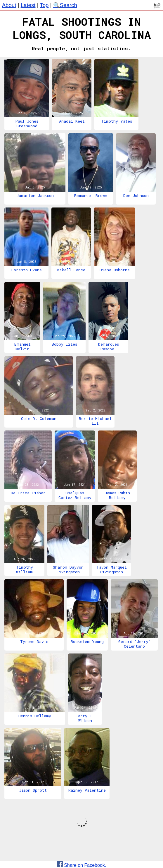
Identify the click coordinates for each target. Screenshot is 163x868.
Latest (28, 5)
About (9, 5)
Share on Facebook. (82, 865)
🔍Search (65, 5)
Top (44, 5)
